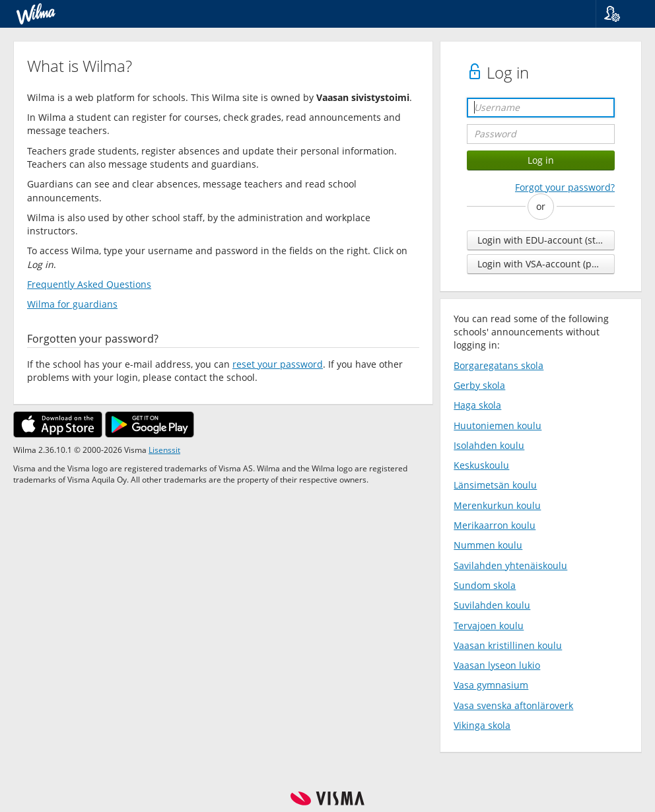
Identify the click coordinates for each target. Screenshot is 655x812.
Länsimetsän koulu (495, 485)
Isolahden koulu (489, 445)
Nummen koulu (488, 545)
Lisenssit (164, 450)
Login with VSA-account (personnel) (546, 264)
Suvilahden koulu (492, 605)
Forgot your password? (565, 187)
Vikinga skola (482, 725)
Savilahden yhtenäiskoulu (510, 565)
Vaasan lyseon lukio (497, 665)
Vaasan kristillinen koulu (508, 645)
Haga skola (477, 405)
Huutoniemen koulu (498, 425)
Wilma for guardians (72, 304)
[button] (620, 14)
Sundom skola (485, 585)
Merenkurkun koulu (497, 505)
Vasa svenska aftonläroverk (513, 705)
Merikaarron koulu (495, 525)
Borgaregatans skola (499, 365)
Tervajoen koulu (489, 626)
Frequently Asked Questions (89, 284)
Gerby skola (479, 385)
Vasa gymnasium (491, 685)
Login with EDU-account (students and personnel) (546, 240)
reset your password (278, 364)
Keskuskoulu (481, 465)
